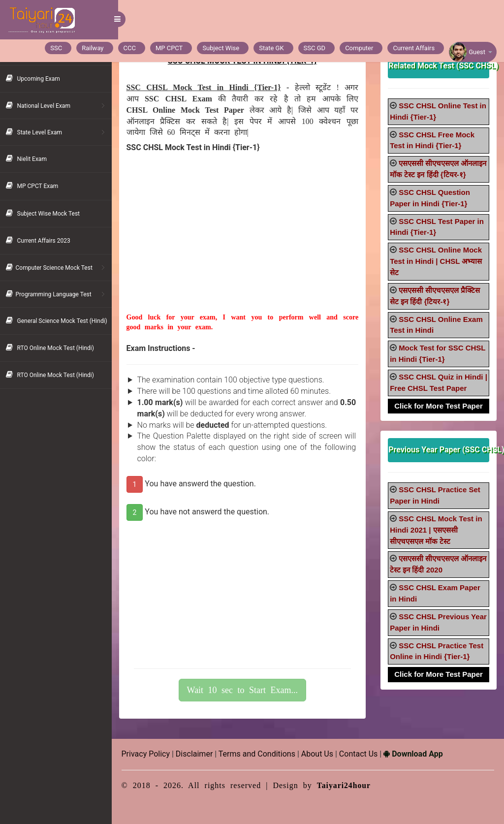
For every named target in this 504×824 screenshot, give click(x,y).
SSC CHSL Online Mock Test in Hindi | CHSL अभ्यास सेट (438, 272)
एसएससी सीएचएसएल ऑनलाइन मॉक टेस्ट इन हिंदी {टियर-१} (430, 174)
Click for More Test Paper (440, 417)
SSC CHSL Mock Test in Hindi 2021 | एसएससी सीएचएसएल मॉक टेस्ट (438, 541)
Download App (420, 754)
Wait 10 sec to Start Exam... (247, 690)
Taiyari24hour (351, 785)
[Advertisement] (247, 244)
